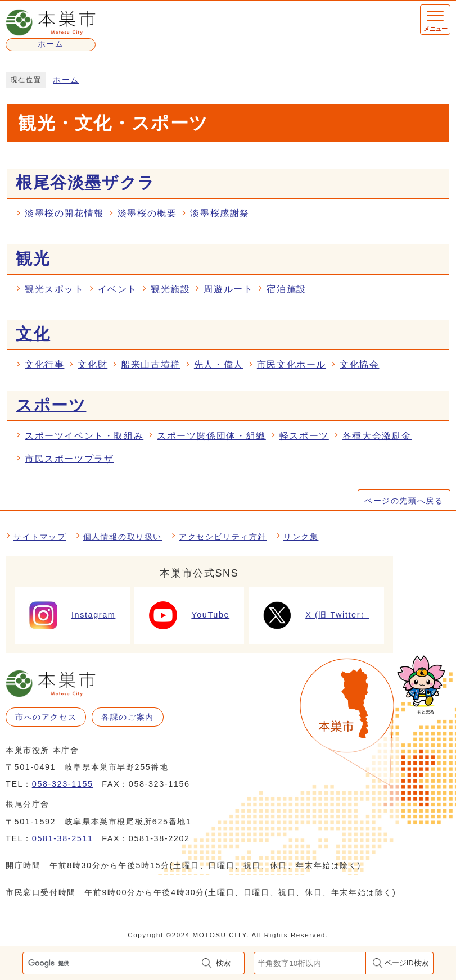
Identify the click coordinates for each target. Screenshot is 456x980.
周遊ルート (228, 289)
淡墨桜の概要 (147, 213)
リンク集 (301, 537)
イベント (118, 289)
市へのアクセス (46, 717)
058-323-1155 (63, 784)
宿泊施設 (286, 289)
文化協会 (359, 364)
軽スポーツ (304, 436)
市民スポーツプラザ (69, 459)
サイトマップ (40, 537)
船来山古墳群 (151, 364)
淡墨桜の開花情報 (64, 213)
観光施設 (170, 289)
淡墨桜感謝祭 (220, 213)
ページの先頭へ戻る (404, 501)
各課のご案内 (128, 717)
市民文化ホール (292, 364)
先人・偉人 (219, 364)
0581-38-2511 (63, 838)
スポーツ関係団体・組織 (211, 436)
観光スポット (55, 289)
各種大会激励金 (377, 436)
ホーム (66, 80)
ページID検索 (407, 963)
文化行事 (44, 364)
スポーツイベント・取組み (84, 436)
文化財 (92, 364)
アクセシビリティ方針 (223, 537)
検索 (223, 963)
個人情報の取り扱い (123, 537)
